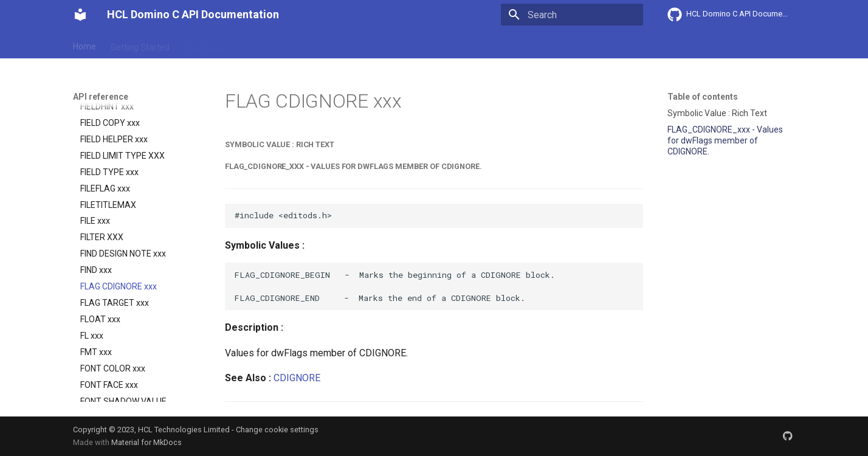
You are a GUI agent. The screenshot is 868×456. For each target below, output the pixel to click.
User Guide (205, 44)
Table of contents (703, 97)
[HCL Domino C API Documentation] (80, 15)
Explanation (263, 44)
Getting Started (140, 44)
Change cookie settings (277, 430)
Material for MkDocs (146, 442)
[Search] (572, 15)
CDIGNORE (297, 378)
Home (84, 44)
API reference (326, 44)
